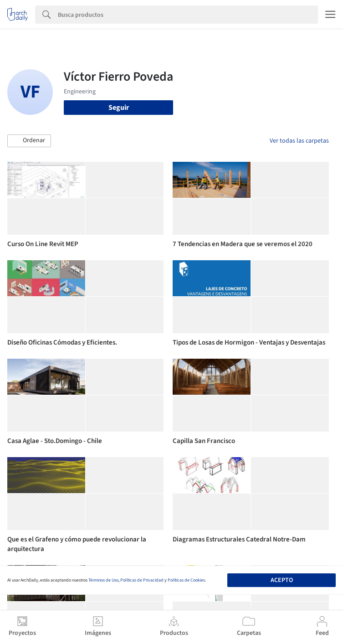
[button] (29, 141)
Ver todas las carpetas (299, 141)
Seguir (119, 108)
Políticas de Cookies (186, 580)
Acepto (282, 580)
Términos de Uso (103, 580)
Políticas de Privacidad (142, 580)
